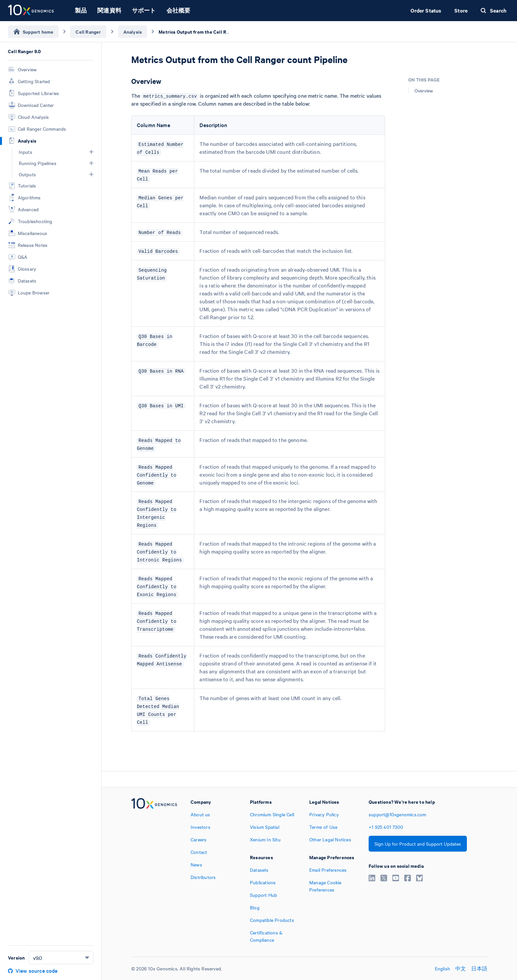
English (442, 968)
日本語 (479, 968)
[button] (91, 152)
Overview (424, 90)
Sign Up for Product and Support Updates (418, 844)
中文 (461, 968)
